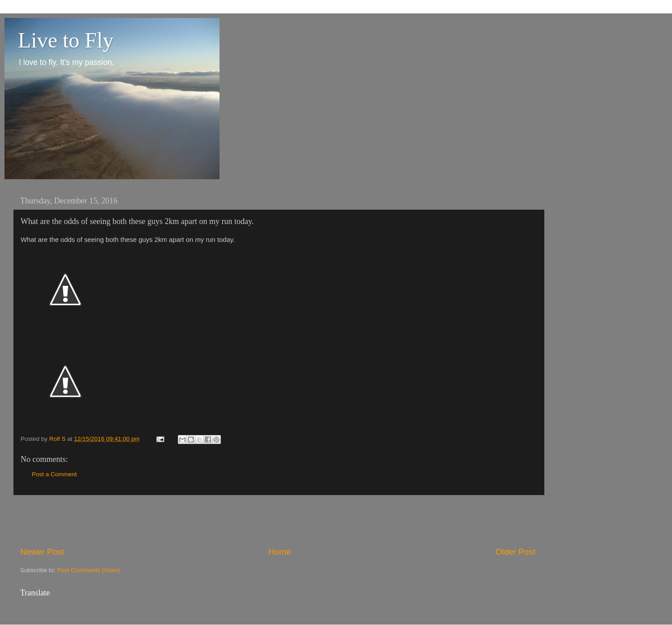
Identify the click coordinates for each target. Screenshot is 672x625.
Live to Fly (66, 40)
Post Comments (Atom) (89, 570)
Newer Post (42, 552)
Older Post (515, 552)
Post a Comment (54, 474)
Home (280, 552)
